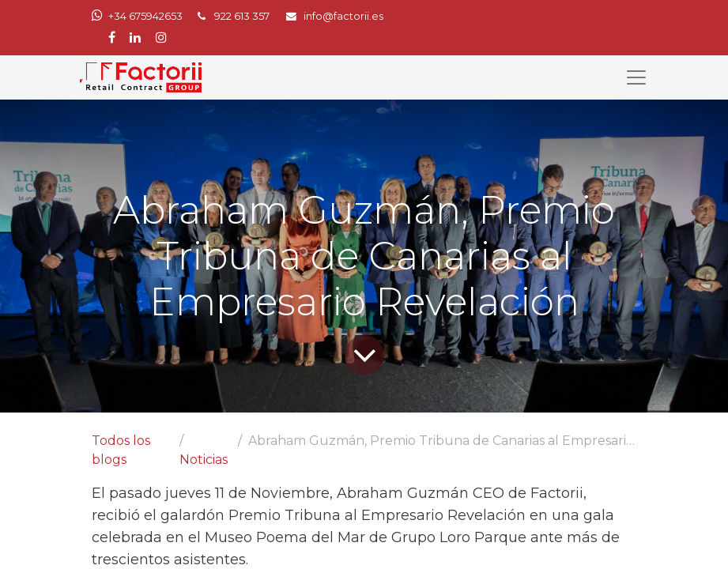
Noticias (204, 460)
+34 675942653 (145, 16)
